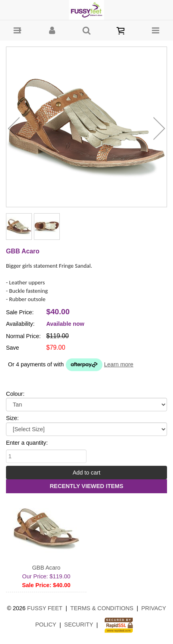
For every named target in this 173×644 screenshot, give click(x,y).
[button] (17, 30)
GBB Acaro (46, 568)
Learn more (119, 364)
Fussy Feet (45, 608)
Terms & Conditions (102, 608)
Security (79, 625)
